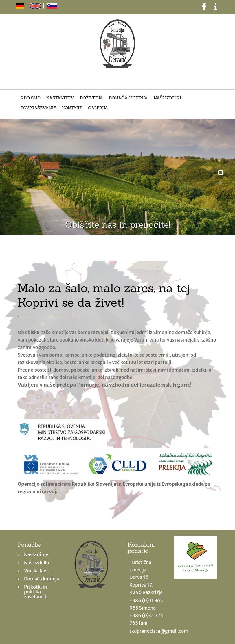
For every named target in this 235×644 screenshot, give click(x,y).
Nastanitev (60, 98)
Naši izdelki (167, 98)
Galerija (98, 108)
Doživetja (91, 98)
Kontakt (72, 108)
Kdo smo (31, 98)
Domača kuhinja (128, 98)
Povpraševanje (38, 108)
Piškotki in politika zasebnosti (36, 592)
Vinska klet (36, 571)
